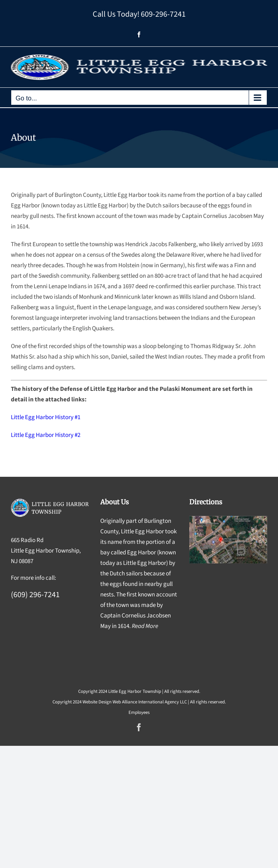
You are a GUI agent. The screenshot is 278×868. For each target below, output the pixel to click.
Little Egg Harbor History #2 (46, 435)
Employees (139, 712)
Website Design (97, 702)
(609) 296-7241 (35, 595)
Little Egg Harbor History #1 (46, 417)
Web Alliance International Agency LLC (150, 702)
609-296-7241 (163, 14)
